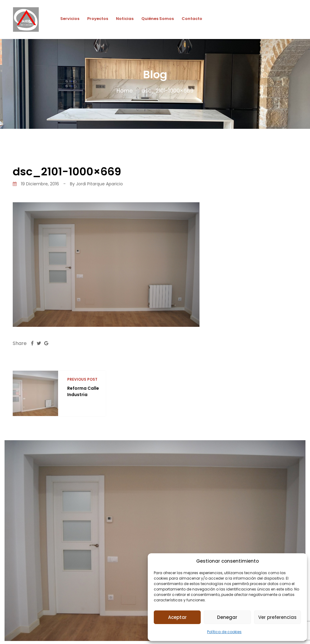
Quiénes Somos (158, 19)
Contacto (192, 19)
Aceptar (177, 617)
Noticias (125, 19)
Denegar (227, 617)
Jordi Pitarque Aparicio (99, 184)
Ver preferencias (277, 617)
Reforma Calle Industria (83, 391)
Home (125, 91)
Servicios (70, 19)
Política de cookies (224, 632)
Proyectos (98, 19)
